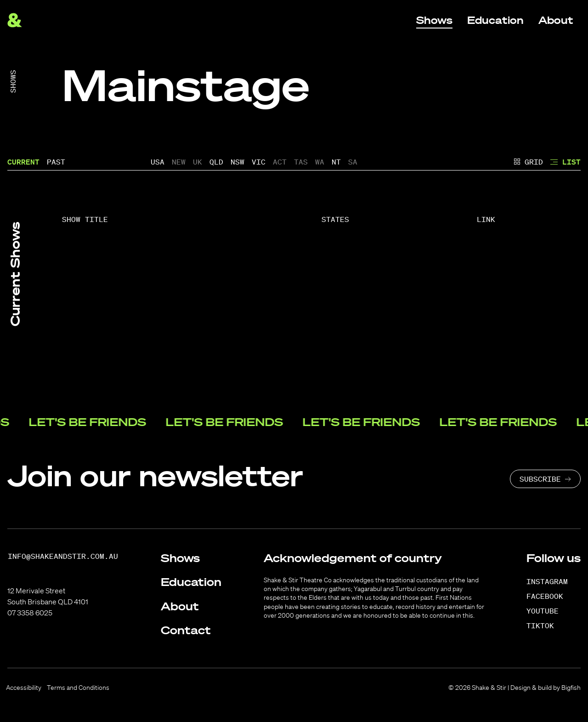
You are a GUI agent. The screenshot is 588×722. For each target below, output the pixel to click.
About (180, 606)
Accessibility (24, 688)
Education (191, 582)
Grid (529, 162)
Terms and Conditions (78, 688)
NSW (237, 162)
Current (23, 162)
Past (56, 162)
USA (158, 162)
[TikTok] (545, 625)
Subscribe (540, 479)
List (565, 162)
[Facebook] (550, 596)
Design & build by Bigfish (546, 688)
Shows (13, 81)
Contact (186, 630)
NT (336, 162)
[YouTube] (547, 611)
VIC (259, 162)
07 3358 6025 (30, 613)
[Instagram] (552, 581)
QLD (216, 162)
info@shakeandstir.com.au (63, 556)
